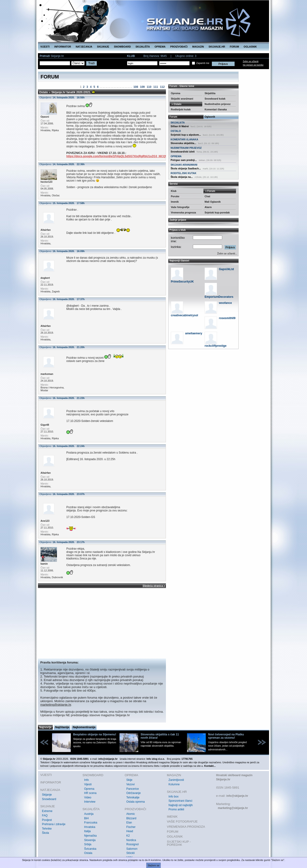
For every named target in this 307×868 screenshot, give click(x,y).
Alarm (208, 207)
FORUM (234, 47)
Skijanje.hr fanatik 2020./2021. (71, 92)
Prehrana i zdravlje (54, 824)
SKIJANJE (103, 47)
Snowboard (49, 799)
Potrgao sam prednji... (184, 160)
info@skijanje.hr (237, 796)
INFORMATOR (63, 47)
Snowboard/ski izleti (183, 152)
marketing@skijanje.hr (56, 705)
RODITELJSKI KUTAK (183, 173)
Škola (45, 833)
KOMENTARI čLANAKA (184, 139)
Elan (129, 823)
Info (86, 780)
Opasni (45, 117)
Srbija (88, 844)
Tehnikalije (133, 797)
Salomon (132, 849)
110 (149, 87)
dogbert (45, 278)
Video (88, 797)
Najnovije (45, 727)
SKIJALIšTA (178, 123)
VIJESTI (45, 47)
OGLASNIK (250, 47)
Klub (174, 191)
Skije (129, 780)
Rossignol (133, 844)
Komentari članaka (216, 109)
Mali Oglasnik (213, 202)
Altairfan (46, 230)
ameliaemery (194, 333)
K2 (128, 836)
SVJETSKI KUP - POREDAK (179, 843)
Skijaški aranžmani (182, 99)
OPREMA (160, 47)
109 (142, 87)
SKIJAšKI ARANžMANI (184, 165)
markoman (47, 374)
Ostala (88, 853)
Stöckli (130, 853)
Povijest (47, 820)
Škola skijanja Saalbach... (186, 168)
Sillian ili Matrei (180, 126)
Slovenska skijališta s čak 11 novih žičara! (160, 736)
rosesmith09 (227, 318)
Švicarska (90, 849)
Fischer (131, 827)
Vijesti (88, 784)
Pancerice (133, 789)
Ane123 (45, 521)
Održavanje (133, 793)
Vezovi (130, 784)
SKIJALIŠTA (143, 47)
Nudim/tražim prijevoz (218, 104)
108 (136, 87)
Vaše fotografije (180, 207)
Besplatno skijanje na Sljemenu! (95, 734)
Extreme (47, 811)
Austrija (89, 814)
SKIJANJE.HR (217, 47)
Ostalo (43, 92)
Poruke (175, 196)
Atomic (131, 814)
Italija (87, 831)
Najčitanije (62, 727)
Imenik (175, 202)
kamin (44, 564)
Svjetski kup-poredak (217, 212)
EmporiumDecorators (219, 297)
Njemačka (90, 836)
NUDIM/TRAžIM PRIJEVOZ (186, 148)
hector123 (46, 182)
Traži (92, 63)
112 (162, 87)
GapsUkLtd (226, 269)
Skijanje (47, 795)
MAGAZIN (198, 47)
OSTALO (176, 131)
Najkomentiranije (84, 727)
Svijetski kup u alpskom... (186, 135)
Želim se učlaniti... (227, 253)
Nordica (131, 840)
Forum (173, 117)
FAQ (45, 816)
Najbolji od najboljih (181, 805)
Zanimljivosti (176, 780)
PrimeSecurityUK (182, 282)
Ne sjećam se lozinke (253, 65)
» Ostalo (176, 104)
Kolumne (174, 784)
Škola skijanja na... (182, 177)
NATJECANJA (84, 47)
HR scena (90, 793)
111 (156, 87)
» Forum (210, 191)
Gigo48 (45, 425)
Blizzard (131, 818)
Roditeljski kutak (181, 109)
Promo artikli (176, 809)
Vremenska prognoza (183, 212)
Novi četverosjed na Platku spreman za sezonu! (226, 736)
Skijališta (210, 93)
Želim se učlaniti (251, 61)
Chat (207, 196)
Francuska (91, 823)
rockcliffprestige (215, 346)
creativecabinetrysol (184, 315)
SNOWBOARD (122, 47)
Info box (174, 797)
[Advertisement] (102, 623)
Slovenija (90, 840)
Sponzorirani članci (180, 801)
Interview (90, 802)
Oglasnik (210, 117)
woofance (225, 303)
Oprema (176, 93)
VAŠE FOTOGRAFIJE (182, 821)
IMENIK (172, 817)
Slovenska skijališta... (183, 143)
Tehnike (47, 829)
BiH (86, 818)
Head (130, 831)
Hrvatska (90, 827)
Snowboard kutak (215, 99)
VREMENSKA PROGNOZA (186, 827)
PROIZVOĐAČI (179, 47)
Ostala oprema (136, 802)
